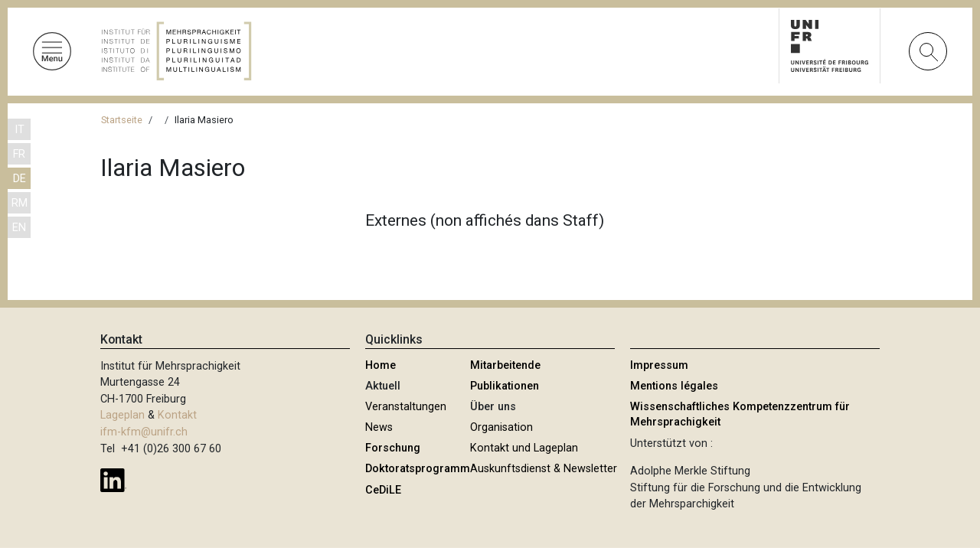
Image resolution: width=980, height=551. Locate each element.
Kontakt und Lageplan (524, 448)
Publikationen (505, 386)
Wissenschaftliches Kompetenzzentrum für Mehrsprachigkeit (740, 414)
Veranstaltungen (406, 407)
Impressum (659, 365)
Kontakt (177, 415)
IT (20, 130)
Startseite (122, 120)
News (379, 427)
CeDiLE (383, 490)
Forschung (393, 448)
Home (381, 365)
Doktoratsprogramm (418, 469)
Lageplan (122, 415)
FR (19, 154)
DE (20, 179)
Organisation (501, 427)
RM (20, 203)
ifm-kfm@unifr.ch (144, 432)
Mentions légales (674, 386)
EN (19, 228)
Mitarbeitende (505, 365)
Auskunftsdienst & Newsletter (544, 469)
